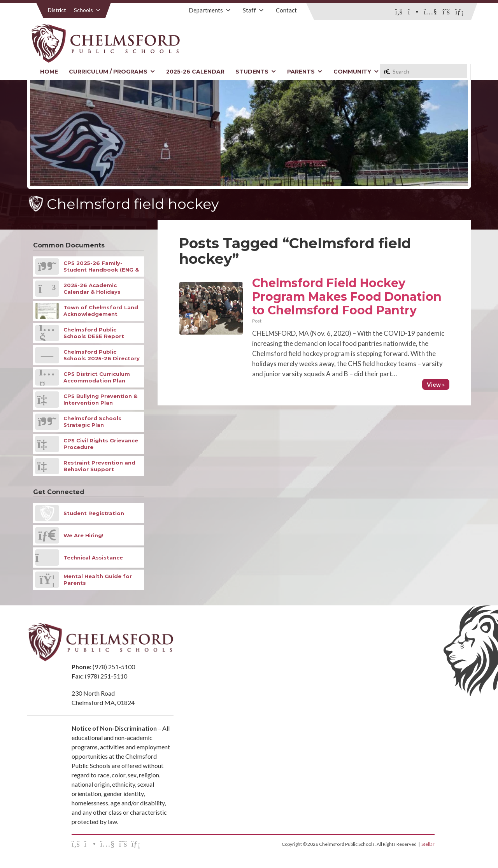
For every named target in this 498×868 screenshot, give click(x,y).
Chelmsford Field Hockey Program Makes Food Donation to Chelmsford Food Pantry (347, 297)
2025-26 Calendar (195, 72)
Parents (305, 72)
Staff (253, 10)
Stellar (428, 844)
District (57, 10)
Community (356, 72)
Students (256, 72)
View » (436, 384)
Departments (210, 10)
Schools (87, 10)
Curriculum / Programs (112, 72)
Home (49, 72)
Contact (286, 10)
